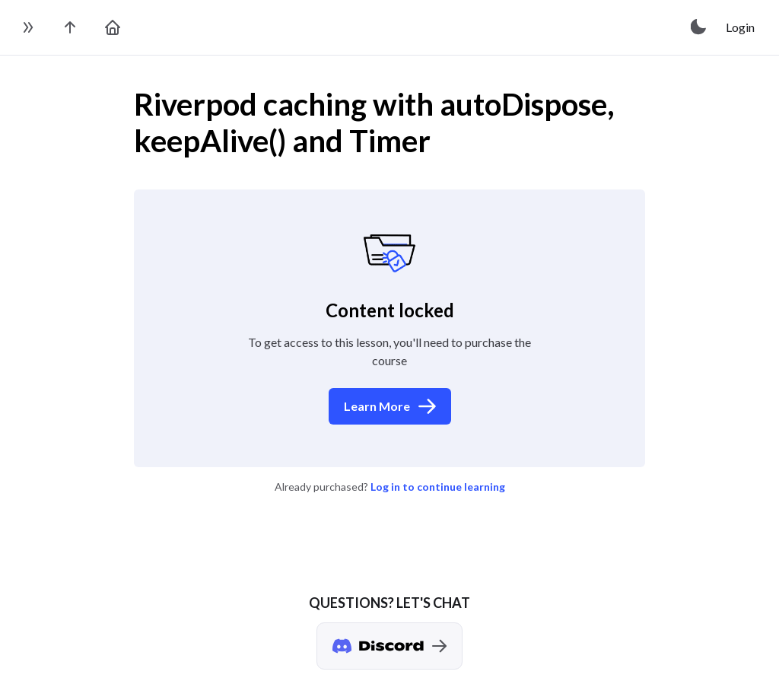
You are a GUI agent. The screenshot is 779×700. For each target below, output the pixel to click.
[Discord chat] (389, 646)
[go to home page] (113, 27)
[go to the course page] (70, 27)
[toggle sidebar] (27, 27)
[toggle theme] (699, 27)
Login (740, 27)
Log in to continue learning (438, 487)
